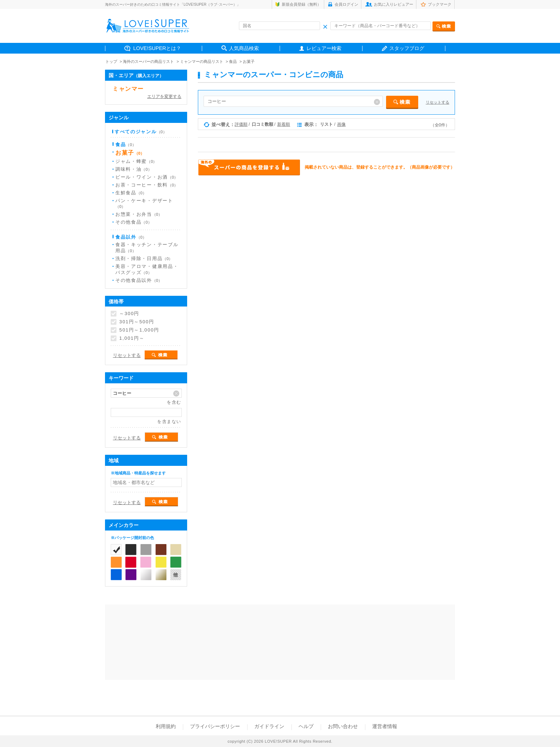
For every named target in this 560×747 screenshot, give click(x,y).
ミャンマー (128, 89)
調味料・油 (134, 169)
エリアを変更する (164, 96)
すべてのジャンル (141, 132)
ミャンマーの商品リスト (202, 61)
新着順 (284, 124)
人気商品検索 (244, 48)
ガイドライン (269, 726)
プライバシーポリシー (215, 726)
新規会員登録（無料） (301, 4)
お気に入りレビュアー (394, 4)
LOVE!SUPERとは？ (157, 48)
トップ (111, 61)
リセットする (437, 102)
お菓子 (249, 61)
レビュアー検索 (324, 48)
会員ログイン (346, 4)
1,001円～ (132, 338)
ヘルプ (306, 726)
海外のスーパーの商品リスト (148, 61)
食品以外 (131, 237)
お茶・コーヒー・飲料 (147, 185)
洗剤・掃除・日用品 (144, 258)
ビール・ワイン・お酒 (147, 177)
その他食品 (134, 222)
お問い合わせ (343, 726)
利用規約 (166, 726)
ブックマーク (440, 4)
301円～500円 (137, 322)
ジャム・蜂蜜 (136, 161)
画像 (341, 124)
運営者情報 (385, 726)
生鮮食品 (131, 193)
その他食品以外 (139, 280)
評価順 (241, 124)
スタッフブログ (407, 48)
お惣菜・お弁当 (139, 214)
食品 (233, 61)
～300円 (129, 314)
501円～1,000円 (139, 330)
